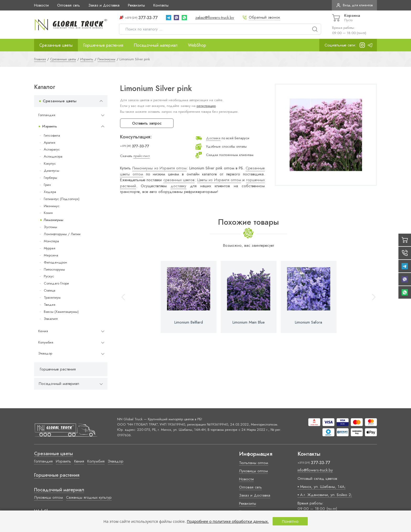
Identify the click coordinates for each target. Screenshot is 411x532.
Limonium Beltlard (189, 322)
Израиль (50, 126)
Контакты (161, 5)
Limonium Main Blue (249, 322)
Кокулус (50, 163)
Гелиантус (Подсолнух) (62, 199)
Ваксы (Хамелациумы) (61, 312)
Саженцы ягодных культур (89, 497)
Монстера (51, 241)
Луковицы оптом (48, 497)
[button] (371, 297)
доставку (179, 186)
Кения (43, 331)
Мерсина (51, 255)
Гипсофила (52, 135)
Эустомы (50, 227)
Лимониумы (53, 220)
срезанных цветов (179, 180)
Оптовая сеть (69, 5)
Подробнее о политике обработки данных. (228, 521)
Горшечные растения (103, 45)
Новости (41, 5)
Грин (47, 185)
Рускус (49, 276)
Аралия (50, 143)
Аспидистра (53, 156)
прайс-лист (142, 156)
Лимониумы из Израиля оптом (159, 168)
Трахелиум (52, 297)
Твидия (50, 305)
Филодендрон (55, 262)
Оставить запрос (147, 123)
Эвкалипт (51, 319)
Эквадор (45, 353)
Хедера (50, 192)
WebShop (197, 45)
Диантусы (52, 171)
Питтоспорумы (54, 269)
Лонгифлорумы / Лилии (62, 234)
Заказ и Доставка (104, 5)
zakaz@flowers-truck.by (215, 18)
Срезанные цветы (56, 45)
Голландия (47, 115)
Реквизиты (136, 5)
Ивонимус (52, 206)
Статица (50, 290)
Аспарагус (52, 149)
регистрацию (206, 106)
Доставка (213, 138)
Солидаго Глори (56, 283)
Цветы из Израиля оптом (219, 180)
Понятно (290, 521)
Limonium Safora (309, 322)
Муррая (50, 248)
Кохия (48, 213)
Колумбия (46, 342)
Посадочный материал (156, 45)
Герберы (50, 178)
